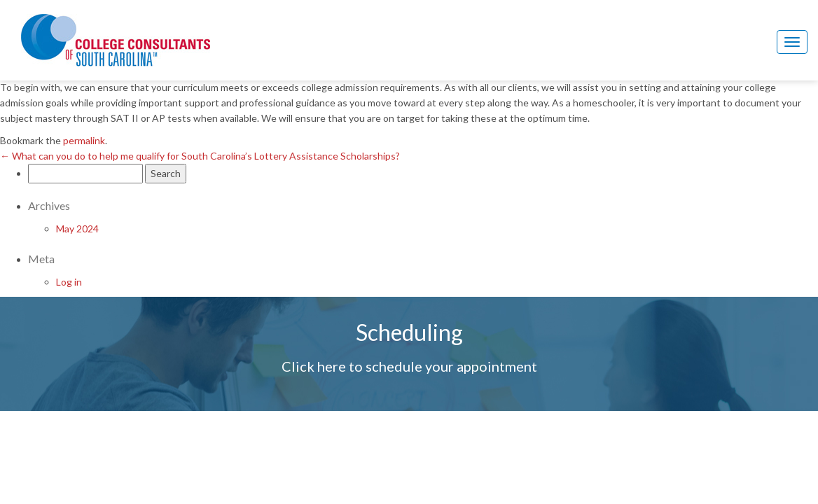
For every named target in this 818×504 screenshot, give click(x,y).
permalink (84, 140)
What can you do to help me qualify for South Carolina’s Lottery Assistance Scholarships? (200, 156)
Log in (69, 282)
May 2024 (77, 229)
